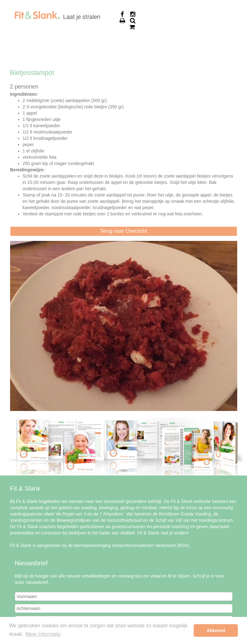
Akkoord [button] (216, 630)
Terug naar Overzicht (123, 231)
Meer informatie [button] (43, 634)
